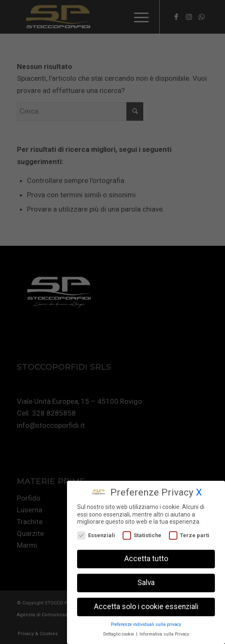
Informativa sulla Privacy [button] (164, 633)
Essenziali (96, 534)
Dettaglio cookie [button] (119, 633)
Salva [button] (146, 582)
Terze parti (189, 534)
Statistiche (142, 534)
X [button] (199, 492)
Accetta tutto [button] (146, 558)
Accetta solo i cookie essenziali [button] (146, 606)
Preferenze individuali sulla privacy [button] (146, 624)
